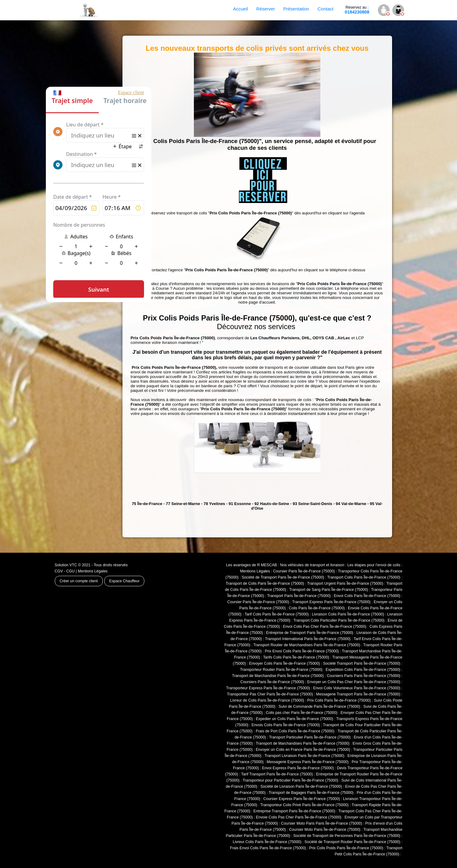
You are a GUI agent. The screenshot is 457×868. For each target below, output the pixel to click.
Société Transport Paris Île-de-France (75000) (362, 663)
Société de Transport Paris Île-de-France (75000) (283, 577)
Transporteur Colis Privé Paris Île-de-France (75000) (305, 805)
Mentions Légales (93, 571)
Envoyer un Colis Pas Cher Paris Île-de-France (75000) (354, 682)
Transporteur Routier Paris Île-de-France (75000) (281, 670)
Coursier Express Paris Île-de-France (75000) (302, 799)
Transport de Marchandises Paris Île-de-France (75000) (303, 743)
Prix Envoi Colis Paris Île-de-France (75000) (302, 651)
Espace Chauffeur (124, 581)
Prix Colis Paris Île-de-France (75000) (339, 700)
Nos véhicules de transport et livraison (312, 565)
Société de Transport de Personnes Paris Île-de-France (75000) (347, 836)
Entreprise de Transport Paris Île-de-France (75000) (310, 633)
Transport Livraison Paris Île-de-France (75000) (304, 756)
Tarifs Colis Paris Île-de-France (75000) (296, 657)
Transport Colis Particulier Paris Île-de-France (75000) (339, 620)
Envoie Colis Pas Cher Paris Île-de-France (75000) (299, 817)
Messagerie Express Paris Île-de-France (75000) (308, 762)
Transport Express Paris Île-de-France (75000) (331, 602)
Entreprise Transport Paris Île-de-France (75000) (294, 811)
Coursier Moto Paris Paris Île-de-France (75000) (321, 823)
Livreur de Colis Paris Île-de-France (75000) (267, 700)
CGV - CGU (65, 571)
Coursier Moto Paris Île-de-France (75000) (325, 830)
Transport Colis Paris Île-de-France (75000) (364, 577)
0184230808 (357, 10)
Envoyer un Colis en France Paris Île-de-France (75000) (303, 750)
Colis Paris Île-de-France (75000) (317, 608)
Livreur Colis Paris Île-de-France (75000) (267, 842)
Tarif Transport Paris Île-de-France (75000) (277, 774)
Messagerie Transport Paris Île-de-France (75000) (358, 694)
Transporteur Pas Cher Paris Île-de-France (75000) (270, 694)
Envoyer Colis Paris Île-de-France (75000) (285, 663)
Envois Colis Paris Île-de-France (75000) (286, 725)
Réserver (266, 9)
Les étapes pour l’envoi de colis (374, 565)
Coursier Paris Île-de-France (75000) (304, 571)
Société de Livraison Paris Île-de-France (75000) (301, 786)
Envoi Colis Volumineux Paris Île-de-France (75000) (357, 688)
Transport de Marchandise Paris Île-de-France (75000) (278, 676)
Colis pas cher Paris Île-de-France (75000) (302, 713)
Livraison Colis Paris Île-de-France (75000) (348, 614)
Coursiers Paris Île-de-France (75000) (272, 682)
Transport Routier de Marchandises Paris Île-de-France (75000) (307, 645)
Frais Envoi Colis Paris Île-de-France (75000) (268, 848)
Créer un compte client (79, 581)
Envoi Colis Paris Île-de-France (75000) (367, 596)
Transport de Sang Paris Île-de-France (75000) (329, 590)
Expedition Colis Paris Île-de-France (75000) (363, 670)
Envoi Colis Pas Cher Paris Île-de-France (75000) (325, 627)
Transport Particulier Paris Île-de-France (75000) (310, 737)
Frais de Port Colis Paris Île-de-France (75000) (295, 731)
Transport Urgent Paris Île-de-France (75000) (345, 583)
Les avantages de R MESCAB (252, 565)
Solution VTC (66, 565)
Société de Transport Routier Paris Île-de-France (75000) (352, 842)
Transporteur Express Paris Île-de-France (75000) (268, 688)
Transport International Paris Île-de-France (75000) (308, 639)
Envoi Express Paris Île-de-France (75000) (298, 768)
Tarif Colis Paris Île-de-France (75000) (277, 614)
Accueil (240, 9)
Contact (326, 9)
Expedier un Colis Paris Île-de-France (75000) (295, 719)
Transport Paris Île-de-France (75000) (299, 596)
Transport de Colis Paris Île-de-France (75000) (265, 583)
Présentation (296, 9)
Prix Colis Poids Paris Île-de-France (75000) (346, 848)
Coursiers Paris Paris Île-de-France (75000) (364, 676)
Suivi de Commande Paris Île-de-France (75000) (319, 707)
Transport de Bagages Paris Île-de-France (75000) (311, 793)
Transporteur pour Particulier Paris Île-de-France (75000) (290, 780)
